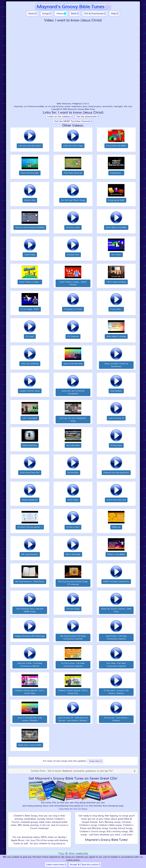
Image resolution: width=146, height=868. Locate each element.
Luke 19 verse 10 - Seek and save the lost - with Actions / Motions (73, 719)
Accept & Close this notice (84, 865)
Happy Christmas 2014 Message (30, 636)
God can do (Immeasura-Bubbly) (30, 227)
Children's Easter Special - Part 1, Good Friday (30, 692)
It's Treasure (73, 336)
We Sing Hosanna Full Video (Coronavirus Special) (73, 637)
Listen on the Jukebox (59, 117)
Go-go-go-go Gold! (116, 200)
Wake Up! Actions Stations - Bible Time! (116, 610)
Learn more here (55, 865)
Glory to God (30, 200)
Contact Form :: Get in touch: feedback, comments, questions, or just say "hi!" (72, 771)
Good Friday (30, 255)
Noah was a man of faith (30, 745)
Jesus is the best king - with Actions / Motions (30, 719)
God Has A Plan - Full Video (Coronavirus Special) (30, 665)
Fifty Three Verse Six (73, 173)
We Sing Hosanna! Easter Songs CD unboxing (73, 583)
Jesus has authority (30, 364)
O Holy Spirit (116, 445)
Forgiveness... (116, 173)
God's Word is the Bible (116, 227)
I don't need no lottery (116, 282)
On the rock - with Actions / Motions (116, 719)
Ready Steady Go (30, 500)
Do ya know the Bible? (116, 146)
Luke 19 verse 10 (116, 418)
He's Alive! (116, 255)
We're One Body (73, 554)
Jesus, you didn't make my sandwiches (116, 365)
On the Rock (73, 473)
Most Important (30, 445)
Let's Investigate (30, 418)
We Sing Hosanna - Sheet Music (30, 582)
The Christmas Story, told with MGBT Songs (30, 610)
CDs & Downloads (94, 14)
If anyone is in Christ (73, 309)
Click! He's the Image (73, 146)
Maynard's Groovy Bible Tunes (71, 7)
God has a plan (73, 227)
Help (113, 14)
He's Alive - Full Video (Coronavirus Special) (116, 665)
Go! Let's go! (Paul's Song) (73, 200)
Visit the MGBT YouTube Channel (72, 121)
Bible (74, 14)
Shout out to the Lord (116, 500)
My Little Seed (73, 445)
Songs (46, 14)
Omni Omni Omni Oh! (30, 473)
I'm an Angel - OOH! (30, 309)
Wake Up (116, 527)
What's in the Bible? (116, 554)
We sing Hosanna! (30, 554)
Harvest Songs (73, 609)
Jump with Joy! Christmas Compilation (73, 392)
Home (31, 14)
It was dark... (116, 309)
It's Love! (30, 336)
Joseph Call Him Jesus (30, 391)
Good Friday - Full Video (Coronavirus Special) (116, 637)
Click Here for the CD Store (73, 809)
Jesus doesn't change (116, 336)
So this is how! (73, 527)
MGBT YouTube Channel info (116, 582)
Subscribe (94, 761)
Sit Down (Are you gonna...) (30, 527)
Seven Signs (73, 500)
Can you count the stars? (30, 146)
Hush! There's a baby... (30, 282)
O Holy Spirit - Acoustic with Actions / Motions (116, 692)
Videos (62, 13)
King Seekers (116, 391)
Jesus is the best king (73, 364)
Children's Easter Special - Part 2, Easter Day (73, 692)
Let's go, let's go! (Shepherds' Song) (73, 419)
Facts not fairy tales (30, 173)
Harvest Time (73, 255)
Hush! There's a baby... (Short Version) (73, 283)
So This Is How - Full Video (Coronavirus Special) (73, 665)
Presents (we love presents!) (116, 473)
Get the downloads (87, 117)
